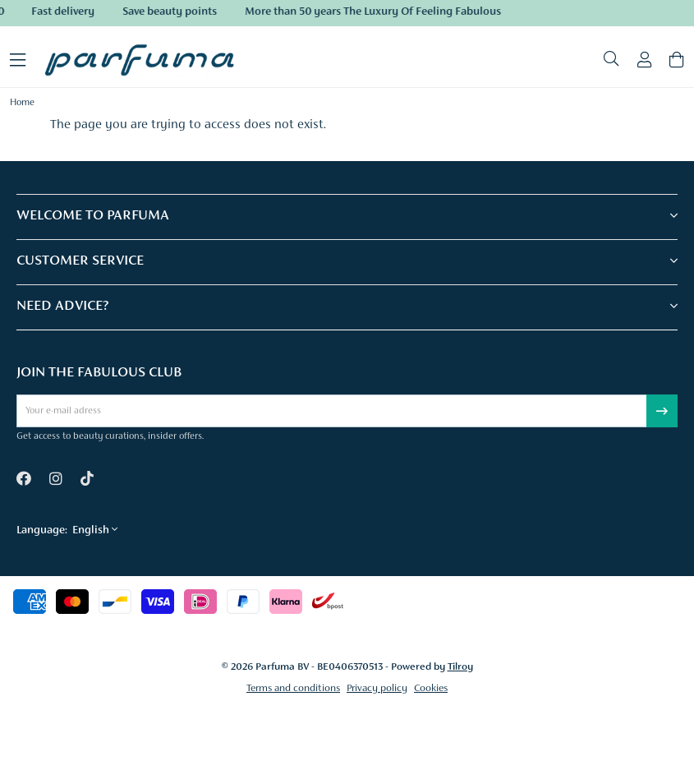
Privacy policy (377, 688)
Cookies (431, 688)
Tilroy (460, 667)
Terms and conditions (293, 688)
